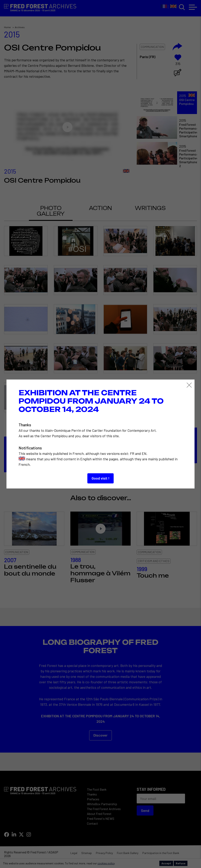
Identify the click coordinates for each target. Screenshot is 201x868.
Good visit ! (100, 478)
